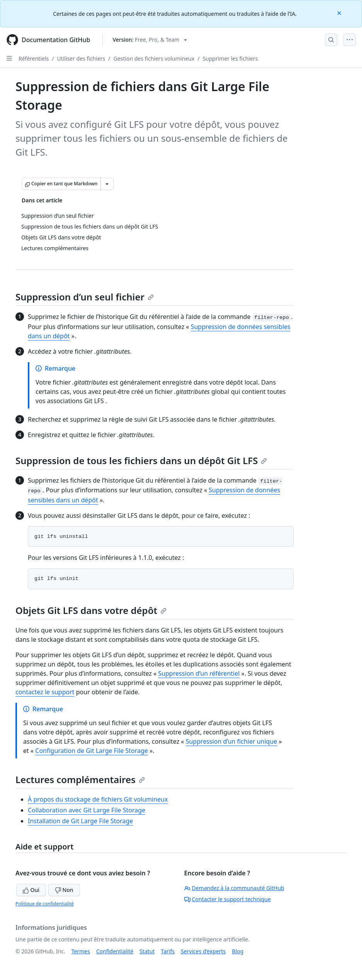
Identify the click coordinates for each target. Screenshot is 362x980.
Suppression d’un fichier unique (232, 741)
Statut (147, 951)
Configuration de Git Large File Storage (92, 751)
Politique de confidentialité (45, 904)
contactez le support (45, 692)
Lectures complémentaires (80, 779)
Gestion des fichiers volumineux (154, 58)
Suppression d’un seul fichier (85, 297)
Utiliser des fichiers (81, 58)
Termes (81, 951)
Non (64, 890)
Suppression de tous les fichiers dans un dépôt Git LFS (141, 460)
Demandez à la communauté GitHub (234, 888)
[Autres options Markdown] (107, 184)
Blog (238, 951)
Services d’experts (203, 951)
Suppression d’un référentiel (199, 673)
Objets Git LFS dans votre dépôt (91, 610)
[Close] (340, 13)
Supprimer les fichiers (230, 58)
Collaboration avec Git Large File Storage (87, 810)
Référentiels (34, 58)
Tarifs (168, 951)
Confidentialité (115, 951)
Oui (31, 890)
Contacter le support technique (228, 899)
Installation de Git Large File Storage (80, 821)
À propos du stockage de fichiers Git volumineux (98, 799)
